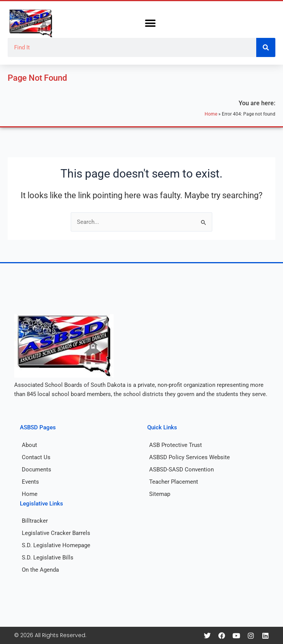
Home (211, 114)
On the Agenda (40, 570)
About (29, 445)
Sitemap (160, 494)
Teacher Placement (174, 482)
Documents (37, 470)
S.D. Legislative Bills (48, 558)
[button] (150, 24)
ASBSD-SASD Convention (181, 470)
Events (30, 482)
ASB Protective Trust (176, 445)
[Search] (266, 47)
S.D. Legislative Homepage (56, 545)
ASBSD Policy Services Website (189, 457)
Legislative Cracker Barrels (56, 533)
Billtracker (35, 521)
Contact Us (36, 457)
